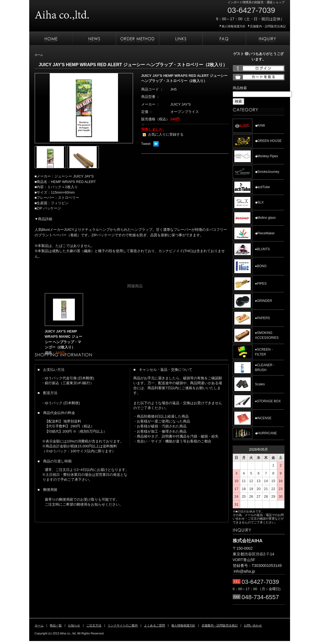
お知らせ (94, 39)
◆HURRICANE (266, 433)
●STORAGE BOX (268, 401)
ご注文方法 (137, 39)
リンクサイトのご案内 (181, 39)
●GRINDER (264, 301)
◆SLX (259, 202)
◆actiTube (263, 187)
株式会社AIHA (78, 13)
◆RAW (260, 126)
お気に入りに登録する (166, 134)
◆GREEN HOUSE (268, 141)
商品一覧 (56, 625)
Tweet (146, 144)
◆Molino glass (265, 218)
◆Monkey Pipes (267, 156)
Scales (260, 384)
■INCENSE (263, 418)
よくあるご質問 (224, 39)
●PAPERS (263, 318)
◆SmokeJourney (267, 172)
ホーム (51, 39)
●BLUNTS (263, 249)
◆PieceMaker (265, 233)
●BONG (261, 266)
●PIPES (261, 284)
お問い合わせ (268, 39)
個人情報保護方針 (234, 26)
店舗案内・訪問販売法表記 (268, 26)
